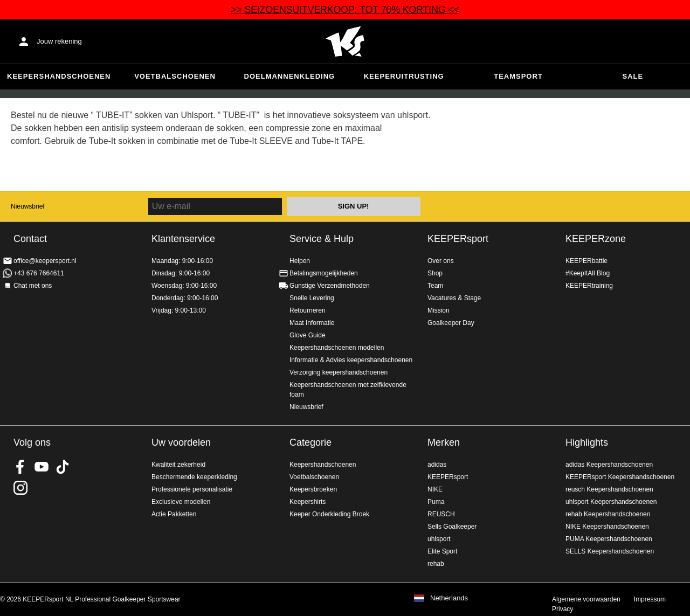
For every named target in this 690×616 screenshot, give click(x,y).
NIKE (435, 489)
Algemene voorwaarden (586, 599)
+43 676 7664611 (39, 273)
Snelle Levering (312, 298)
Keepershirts (308, 502)
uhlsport (439, 539)
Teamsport (518, 76)
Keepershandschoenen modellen (337, 348)
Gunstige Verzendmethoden (330, 286)
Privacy (563, 609)
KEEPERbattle (586, 261)
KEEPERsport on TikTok (63, 467)
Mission (439, 310)
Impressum (650, 599)
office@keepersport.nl (45, 261)
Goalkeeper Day (451, 323)
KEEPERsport (458, 239)
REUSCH (441, 514)
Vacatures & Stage (454, 298)
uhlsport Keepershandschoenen (611, 502)
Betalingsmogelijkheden (324, 273)
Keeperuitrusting (404, 76)
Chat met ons (33, 286)
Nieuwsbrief (28, 206)
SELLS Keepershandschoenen (610, 551)
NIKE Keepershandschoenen (607, 527)
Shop (435, 273)
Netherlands (449, 598)
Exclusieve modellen (181, 502)
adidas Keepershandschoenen (609, 465)
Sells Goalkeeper (452, 527)
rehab (436, 564)
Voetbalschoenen (175, 76)
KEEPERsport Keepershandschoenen (620, 477)
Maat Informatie (312, 323)
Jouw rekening (59, 41)
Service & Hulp (322, 239)
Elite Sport (442, 551)
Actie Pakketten (174, 514)
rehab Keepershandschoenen (608, 514)
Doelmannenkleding (290, 76)
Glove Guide (308, 335)
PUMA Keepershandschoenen (609, 539)
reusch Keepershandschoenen (609, 489)
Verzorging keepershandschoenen (339, 372)
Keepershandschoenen (59, 76)
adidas (437, 465)
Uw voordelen (181, 442)
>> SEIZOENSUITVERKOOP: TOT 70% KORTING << (345, 10)
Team (435, 286)
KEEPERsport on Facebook (20, 467)
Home (345, 41)
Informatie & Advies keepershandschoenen (351, 360)
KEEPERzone (596, 239)
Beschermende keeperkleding (194, 477)
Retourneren (308, 310)
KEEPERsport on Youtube (42, 467)
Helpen (300, 261)
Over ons (441, 261)
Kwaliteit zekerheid (178, 465)
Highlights (587, 442)
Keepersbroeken (313, 489)
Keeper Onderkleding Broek (329, 514)
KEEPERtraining (589, 286)
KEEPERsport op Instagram (20, 488)
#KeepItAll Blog (588, 273)
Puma (436, 502)
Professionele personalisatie (192, 489)
